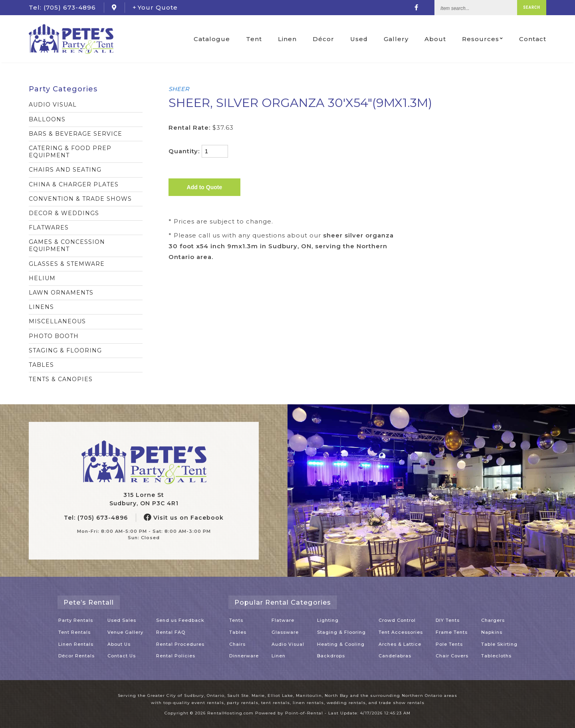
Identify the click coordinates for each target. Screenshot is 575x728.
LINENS (41, 307)
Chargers (493, 620)
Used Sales (122, 620)
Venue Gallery (125, 632)
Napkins (492, 632)
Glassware (285, 632)
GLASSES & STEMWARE (67, 264)
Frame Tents (452, 632)
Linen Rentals (76, 644)
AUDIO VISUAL (53, 105)
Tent (254, 40)
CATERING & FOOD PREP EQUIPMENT (70, 152)
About (435, 40)
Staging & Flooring (341, 632)
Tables (238, 632)
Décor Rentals (76, 656)
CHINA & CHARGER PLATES (74, 184)
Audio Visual (288, 644)
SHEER (179, 89)
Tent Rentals (74, 632)
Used (359, 40)
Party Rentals (76, 620)
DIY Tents (448, 620)
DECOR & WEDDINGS (64, 213)
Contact (533, 40)
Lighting (328, 620)
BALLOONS (47, 119)
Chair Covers (452, 656)
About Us (119, 644)
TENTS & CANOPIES (61, 379)
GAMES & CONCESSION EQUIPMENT (67, 245)
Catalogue (211, 40)
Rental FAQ (171, 632)
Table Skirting (499, 644)
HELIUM (42, 278)
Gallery (396, 40)
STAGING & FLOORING (65, 350)
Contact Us (122, 656)
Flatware (283, 620)
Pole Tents (449, 644)
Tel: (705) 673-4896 (96, 518)
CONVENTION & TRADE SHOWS (80, 199)
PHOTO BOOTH (54, 336)
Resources (483, 40)
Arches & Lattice (400, 644)
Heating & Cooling (341, 644)
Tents (236, 620)
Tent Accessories (401, 632)
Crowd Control (397, 620)
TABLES (41, 365)
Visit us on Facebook (184, 518)
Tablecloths (496, 656)
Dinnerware (244, 656)
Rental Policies (176, 656)
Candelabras (395, 656)
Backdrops (331, 656)
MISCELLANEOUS (57, 321)
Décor (323, 40)
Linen (287, 40)
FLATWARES (49, 227)
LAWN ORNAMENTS (61, 293)
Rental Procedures (180, 644)
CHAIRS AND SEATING (65, 170)
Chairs (237, 644)
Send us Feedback (180, 620)
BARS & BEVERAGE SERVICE (75, 134)
